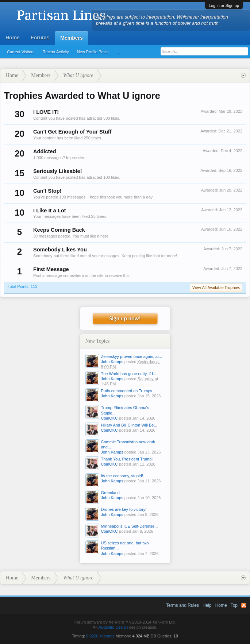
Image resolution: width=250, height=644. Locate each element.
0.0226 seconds (100, 636)
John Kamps (112, 362)
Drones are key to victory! (124, 509)
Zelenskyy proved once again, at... (132, 356)
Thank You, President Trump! (127, 459)
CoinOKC (109, 418)
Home (13, 38)
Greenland (110, 493)
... (118, 52)
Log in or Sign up (224, 5)
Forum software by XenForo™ (125, 622)
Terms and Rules (182, 605)
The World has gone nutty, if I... (129, 374)
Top (234, 605)
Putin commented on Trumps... (128, 391)
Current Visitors (21, 52)
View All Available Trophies (216, 288)
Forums (40, 38)
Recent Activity (56, 52)
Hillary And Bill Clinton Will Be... (129, 425)
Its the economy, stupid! (122, 476)
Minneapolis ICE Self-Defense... (130, 526)
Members (71, 38)
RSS (244, 605)
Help (207, 605)
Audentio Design (113, 627)
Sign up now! (125, 318)
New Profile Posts (93, 52)
